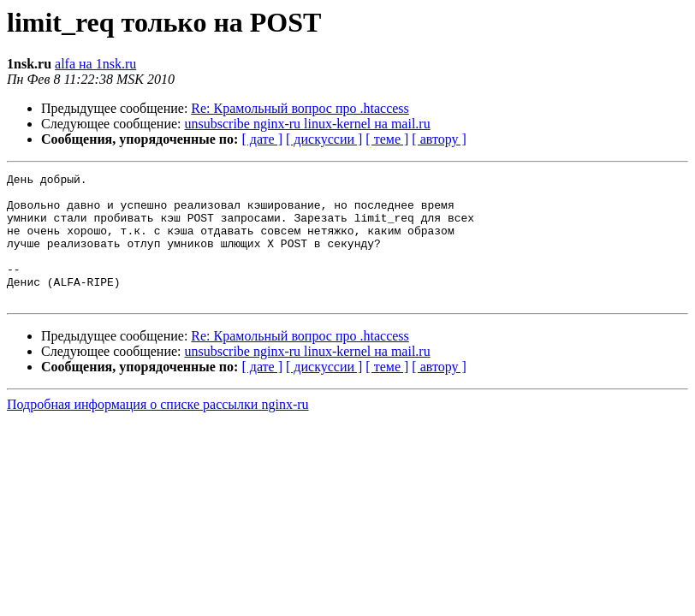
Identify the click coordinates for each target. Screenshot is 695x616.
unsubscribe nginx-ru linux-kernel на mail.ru (308, 124)
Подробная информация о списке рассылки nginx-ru (158, 430)
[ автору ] (439, 139)
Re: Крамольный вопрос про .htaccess (300, 108)
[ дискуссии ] (324, 139)
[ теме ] (387, 139)
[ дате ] (262, 139)
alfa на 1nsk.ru (95, 64)
